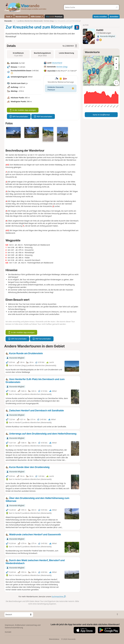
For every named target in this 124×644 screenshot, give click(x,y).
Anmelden (114, 17)
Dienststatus (54, 639)
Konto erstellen (100, 17)
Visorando (8, 21)
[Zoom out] (116, 63)
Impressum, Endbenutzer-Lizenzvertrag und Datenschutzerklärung (23, 626)
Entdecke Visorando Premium (61, 88)
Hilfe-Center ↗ (37, 17)
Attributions (100, 85)
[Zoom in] (116, 59)
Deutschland (57, 63)
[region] (101, 71)
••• (15, 21)
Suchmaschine (59, 597)
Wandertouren (22, 17)
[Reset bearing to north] (116, 68)
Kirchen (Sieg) (62, 67)
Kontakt (8, 632)
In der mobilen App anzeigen (23, 110)
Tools (9, 17)
